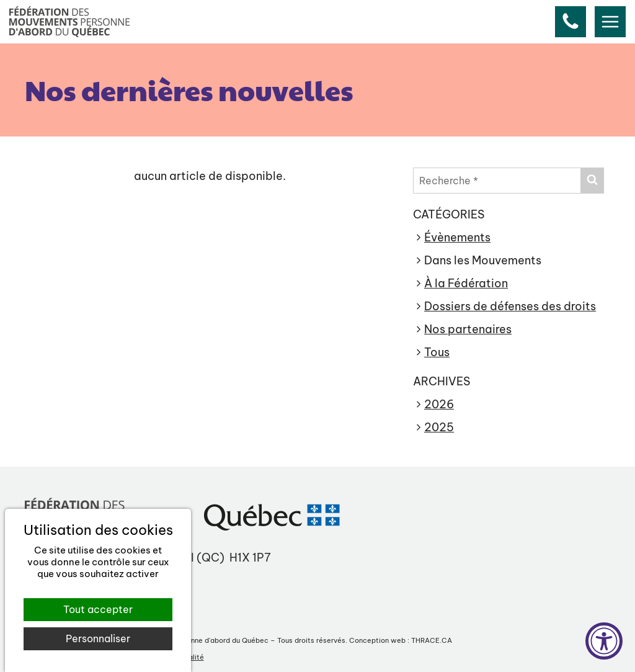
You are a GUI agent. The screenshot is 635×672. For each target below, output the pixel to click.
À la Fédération (466, 283)
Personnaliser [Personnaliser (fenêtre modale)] (98, 638)
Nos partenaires (468, 329)
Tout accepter (98, 609)
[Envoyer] (592, 181)
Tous (437, 352)
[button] (571, 22)
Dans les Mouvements (483, 260)
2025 (439, 427)
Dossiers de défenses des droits (510, 306)
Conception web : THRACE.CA (401, 640)
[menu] (610, 22)
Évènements (457, 237)
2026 (439, 404)
